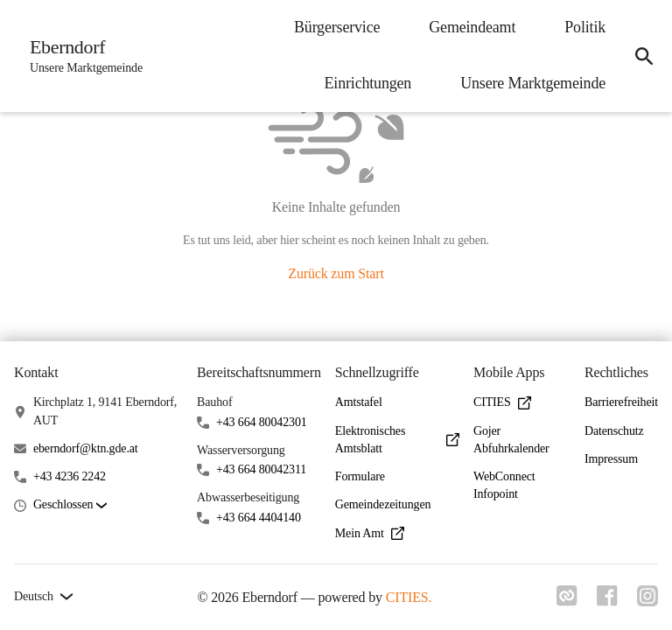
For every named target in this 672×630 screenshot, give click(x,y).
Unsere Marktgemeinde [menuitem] (529, 83)
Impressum (611, 459)
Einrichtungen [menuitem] (365, 83)
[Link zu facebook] (605, 601)
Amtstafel (359, 402)
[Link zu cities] (563, 601)
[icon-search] (642, 56)
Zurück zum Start (336, 273)
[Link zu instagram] (647, 601)
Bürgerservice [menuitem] (333, 27)
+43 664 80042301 (262, 422)
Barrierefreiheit (621, 402)
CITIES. (407, 597)
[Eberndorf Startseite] (83, 56)
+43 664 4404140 (259, 518)
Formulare (360, 476)
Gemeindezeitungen (383, 504)
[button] (70, 505)
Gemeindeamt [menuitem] (469, 27)
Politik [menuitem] (581, 27)
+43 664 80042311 (261, 469)
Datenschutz (614, 431)
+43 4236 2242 (70, 476)
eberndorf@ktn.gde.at (86, 448)
